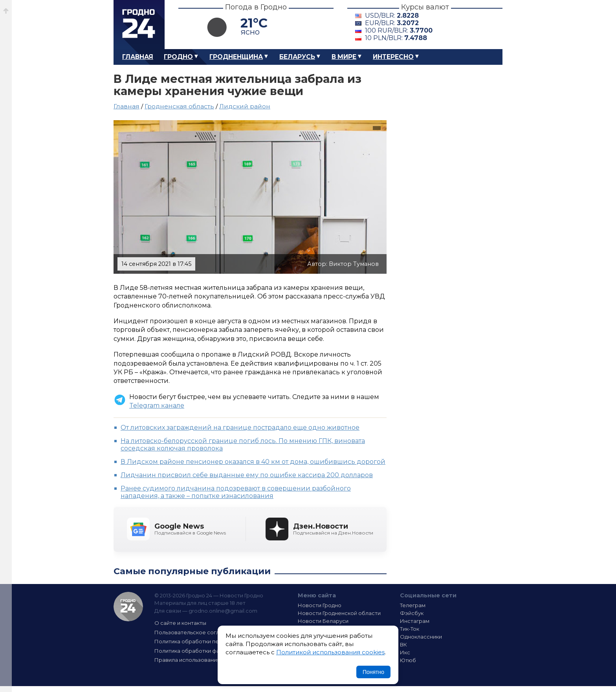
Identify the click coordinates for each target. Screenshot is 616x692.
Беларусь (297, 57)
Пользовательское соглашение (197, 632)
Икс (405, 652)
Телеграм (413, 605)
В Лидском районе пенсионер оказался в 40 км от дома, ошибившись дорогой (253, 462)
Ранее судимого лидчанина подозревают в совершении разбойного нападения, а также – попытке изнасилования (236, 492)
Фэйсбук (412, 613)
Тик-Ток (410, 629)
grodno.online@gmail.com (223, 611)
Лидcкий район (245, 106)
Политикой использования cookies (330, 652)
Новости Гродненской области (339, 613)
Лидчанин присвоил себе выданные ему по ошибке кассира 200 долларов (247, 475)
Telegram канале (157, 405)
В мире (344, 57)
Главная (138, 57)
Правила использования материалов (204, 660)
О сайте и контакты (180, 623)
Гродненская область (179, 106)
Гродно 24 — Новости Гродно (128, 607)
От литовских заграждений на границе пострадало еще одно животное (240, 427)
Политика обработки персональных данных (213, 641)
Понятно (373, 672)
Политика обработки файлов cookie (203, 651)
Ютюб (408, 660)
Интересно (393, 57)
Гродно (178, 57)
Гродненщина (236, 57)
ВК (403, 644)
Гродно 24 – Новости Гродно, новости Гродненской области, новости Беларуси (139, 25)
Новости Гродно (320, 605)
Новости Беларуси (323, 621)
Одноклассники (421, 637)
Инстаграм (415, 621)
